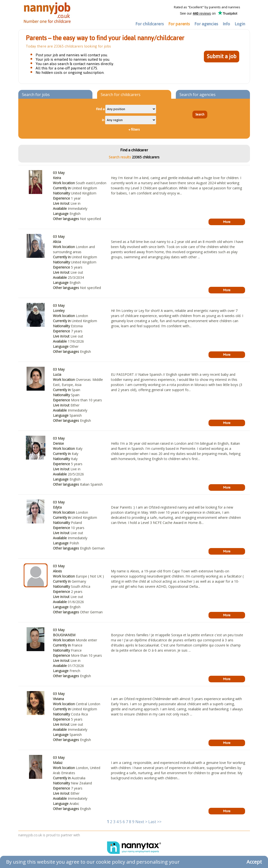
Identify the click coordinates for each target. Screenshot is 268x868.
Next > (141, 822)
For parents (179, 24)
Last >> (155, 822)
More (227, 222)
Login (240, 24)
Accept (254, 862)
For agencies (206, 24)
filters (134, 130)
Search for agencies (198, 95)
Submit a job (222, 56)
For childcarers (149, 24)
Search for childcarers (121, 95)
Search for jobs (36, 95)
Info (226, 24)
